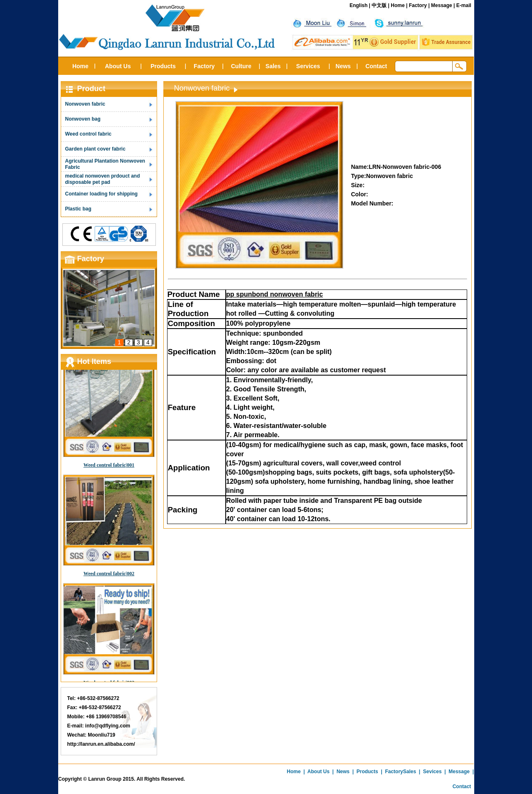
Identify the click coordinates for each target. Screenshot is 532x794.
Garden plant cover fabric (95, 149)
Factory (418, 5)
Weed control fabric (89, 134)
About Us (118, 66)
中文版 (379, 5)
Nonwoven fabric (85, 104)
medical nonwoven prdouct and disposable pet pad (103, 179)
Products (163, 66)
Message (442, 5)
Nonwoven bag (83, 119)
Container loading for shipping (102, 194)
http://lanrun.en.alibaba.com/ (101, 744)
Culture (241, 66)
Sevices (432, 772)
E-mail (464, 5)
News (343, 66)
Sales (273, 66)
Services (308, 66)
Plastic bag (78, 209)
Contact (376, 66)
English (358, 5)
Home (398, 5)
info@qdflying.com (108, 726)
